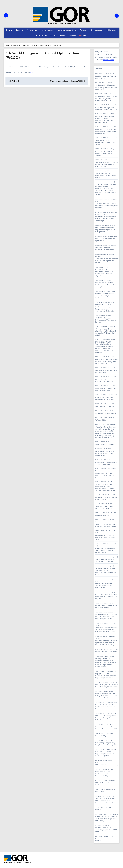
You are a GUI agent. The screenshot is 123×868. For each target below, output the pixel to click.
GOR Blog (54, 36)
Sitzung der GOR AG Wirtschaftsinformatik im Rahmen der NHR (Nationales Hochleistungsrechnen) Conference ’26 (106, 663)
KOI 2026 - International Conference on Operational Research (105, 707)
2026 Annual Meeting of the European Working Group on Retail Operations (106, 718)
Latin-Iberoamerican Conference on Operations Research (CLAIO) (105, 774)
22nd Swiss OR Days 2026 (105, 444)
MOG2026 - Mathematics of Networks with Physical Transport (105, 153)
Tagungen (84, 30)
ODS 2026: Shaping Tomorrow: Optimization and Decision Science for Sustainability (106, 643)
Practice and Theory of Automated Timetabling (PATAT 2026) (104, 586)
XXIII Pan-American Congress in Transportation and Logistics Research (107, 206)
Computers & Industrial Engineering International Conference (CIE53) (105, 754)
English (83, 35)
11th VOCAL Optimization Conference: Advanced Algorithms (104, 274)
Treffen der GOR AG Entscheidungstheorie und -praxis (106, 175)
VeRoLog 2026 (101, 420)
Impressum (73, 36)
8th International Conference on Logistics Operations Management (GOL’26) (106, 98)
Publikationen (111, 30)
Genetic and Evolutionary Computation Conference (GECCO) (105, 475)
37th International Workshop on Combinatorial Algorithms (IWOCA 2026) (107, 261)
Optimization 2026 (102, 515)
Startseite (10, 30)
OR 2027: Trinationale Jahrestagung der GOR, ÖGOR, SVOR (106, 830)
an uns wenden (108, 60)
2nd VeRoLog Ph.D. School (105, 406)
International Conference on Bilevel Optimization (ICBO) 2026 (106, 537)
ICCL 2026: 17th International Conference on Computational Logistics (106, 597)
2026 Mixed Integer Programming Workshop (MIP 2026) (106, 142)
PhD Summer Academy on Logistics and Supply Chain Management (105, 230)
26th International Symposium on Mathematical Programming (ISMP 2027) (106, 819)
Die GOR (20, 30)
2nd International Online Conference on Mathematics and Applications (106, 285)
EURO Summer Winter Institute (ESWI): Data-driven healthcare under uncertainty (106, 696)
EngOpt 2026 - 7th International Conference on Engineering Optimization (106, 676)
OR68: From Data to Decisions (106, 652)
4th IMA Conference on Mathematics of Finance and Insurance (106, 320)
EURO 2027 (100, 810)
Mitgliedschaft (48, 30)
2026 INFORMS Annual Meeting (106, 765)
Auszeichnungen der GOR (67, 30)
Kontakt (63, 36)
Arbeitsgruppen (33, 30)
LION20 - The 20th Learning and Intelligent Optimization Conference (106, 296)
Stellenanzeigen (97, 30)
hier (32, 72)
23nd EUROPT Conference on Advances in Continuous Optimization (106, 453)
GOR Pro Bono (42, 36)
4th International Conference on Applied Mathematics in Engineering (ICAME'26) (106, 617)
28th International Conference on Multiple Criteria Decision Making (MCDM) (106, 164)
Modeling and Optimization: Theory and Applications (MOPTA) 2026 (105, 550)
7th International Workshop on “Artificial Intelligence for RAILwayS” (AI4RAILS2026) (106, 630)
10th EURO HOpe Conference (106, 736)
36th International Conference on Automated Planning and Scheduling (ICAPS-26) (106, 361)
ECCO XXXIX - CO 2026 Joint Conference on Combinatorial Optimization (106, 131)
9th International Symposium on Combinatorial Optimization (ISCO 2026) (106, 87)
